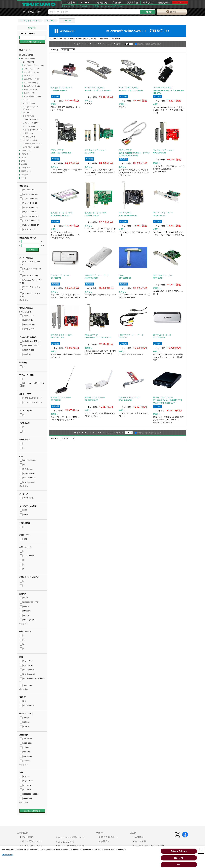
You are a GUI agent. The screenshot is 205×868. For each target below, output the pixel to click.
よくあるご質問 (65, 842)
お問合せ (104, 841)
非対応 (24, 514)
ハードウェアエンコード (31, 402)
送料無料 (27, 350)
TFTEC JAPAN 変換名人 (95, 88)
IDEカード (29, 76)
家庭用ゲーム (27, 171)
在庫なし (27, 329)
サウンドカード (32, 69)
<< (75, 44)
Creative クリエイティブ (163, 88)
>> (121, 44)
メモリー (29, 103)
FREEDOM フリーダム (163, 275)
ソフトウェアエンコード (31, 398)
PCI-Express (26, 469)
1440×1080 (26, 739)
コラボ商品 (26, 168)
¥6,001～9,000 (29, 212)
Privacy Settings (179, 851)
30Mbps (25, 722)
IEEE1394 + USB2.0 (29, 794)
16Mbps (25, 718)
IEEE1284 (25, 785)
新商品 (25, 354)
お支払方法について (31, 846)
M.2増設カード (32, 72)
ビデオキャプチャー (34, 65)
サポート (85, 2)
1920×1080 (26, 743)
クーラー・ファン (32, 144)
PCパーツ (50, 21)
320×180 (25, 747)
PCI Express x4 (27, 674)
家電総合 (25, 175)
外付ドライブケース (33, 130)
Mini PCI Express (28, 460)
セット (24, 178)
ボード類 (67, 21)
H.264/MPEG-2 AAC (29, 602)
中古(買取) (148, 2)
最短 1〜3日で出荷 (30, 346)
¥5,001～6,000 (29, 207)
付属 (23, 539)
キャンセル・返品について (71, 837)
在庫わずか (28, 324)
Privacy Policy (7, 855)
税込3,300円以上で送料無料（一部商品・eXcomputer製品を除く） (93, 6)
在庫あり (27, 316)
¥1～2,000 (27, 190)
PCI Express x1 (27, 670)
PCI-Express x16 (28, 478)
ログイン (180, 2)
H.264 (24, 598)
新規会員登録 (164, 2)
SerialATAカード (32, 86)
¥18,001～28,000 (30, 225)
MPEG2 (25, 615)
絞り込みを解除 (26, 55)
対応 (23, 510)
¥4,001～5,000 (29, 203)
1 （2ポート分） (28, 556)
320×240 (25, 752)
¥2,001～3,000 (29, 194)
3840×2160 (26, 756)
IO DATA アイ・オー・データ (97, 275)
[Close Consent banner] (201, 850)
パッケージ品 (27, 498)
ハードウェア (27, 150)
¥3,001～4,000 (29, 199)
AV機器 (24, 164)
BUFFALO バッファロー (163, 213)
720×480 (25, 761)
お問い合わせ (101, 2)
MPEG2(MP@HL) (28, 620)
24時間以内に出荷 (30, 341)
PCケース (29, 126)
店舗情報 (117, 2)
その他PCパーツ (31, 147)
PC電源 (28, 133)
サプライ (25, 154)
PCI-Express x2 (27, 482)
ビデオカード (31, 123)
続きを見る (24, 300)
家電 (23, 161)
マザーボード (31, 120)
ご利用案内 (69, 2)
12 (111, 44)
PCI (23, 465)
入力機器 (29, 137)
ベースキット (30, 140)
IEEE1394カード (32, 83)
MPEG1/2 (25, 611)
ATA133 (24, 776)
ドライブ (28, 116)
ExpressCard (26, 661)
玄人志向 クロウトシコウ (61, 88)
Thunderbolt (26, 685)
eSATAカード (30, 89)
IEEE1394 (25, 790)
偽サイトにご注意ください (71, 846)
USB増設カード (32, 79)
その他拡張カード (33, 96)
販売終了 (26, 320)
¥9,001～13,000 (29, 216)
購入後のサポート (109, 837)
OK (179, 865)
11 (108, 44)
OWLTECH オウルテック (129, 397)
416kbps (25, 726)
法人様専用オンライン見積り (148, 846)
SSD (27, 113)
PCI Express (26, 665)
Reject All (179, 858)
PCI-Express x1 (27, 473)
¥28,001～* (27, 229)
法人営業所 (133, 2)
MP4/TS (25, 606)
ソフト (24, 157)
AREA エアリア (29, 276)
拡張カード (30, 93)
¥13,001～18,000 (30, 221)
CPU (27, 100)
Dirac (121, 275)
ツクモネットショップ (30, 21)
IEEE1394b (26, 798)
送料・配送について (31, 841)
